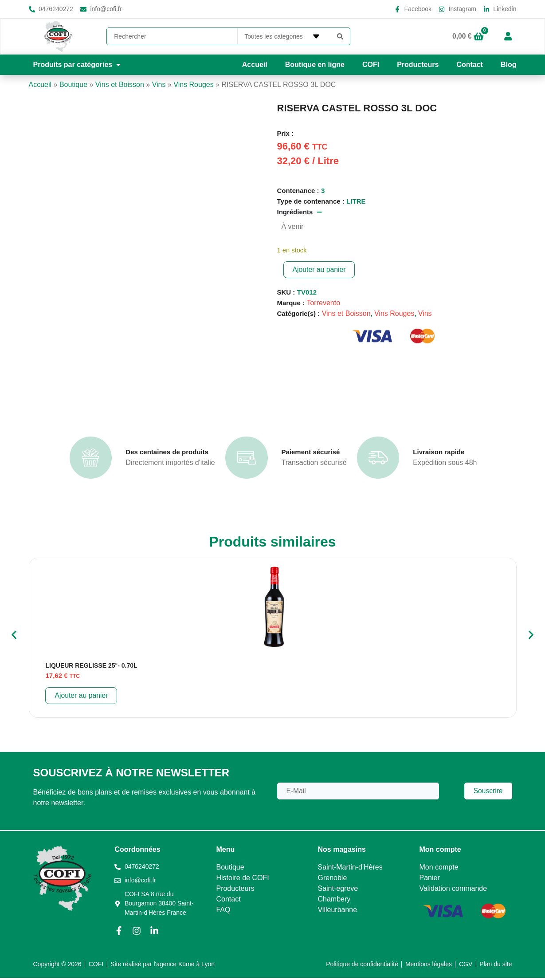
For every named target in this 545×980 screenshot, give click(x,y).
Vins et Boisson (120, 85)
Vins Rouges (193, 85)
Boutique (73, 85)
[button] (78, 65)
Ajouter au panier (320, 270)
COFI (371, 65)
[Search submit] (340, 36)
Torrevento (323, 303)
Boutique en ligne (315, 65)
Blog (509, 65)
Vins (159, 85)
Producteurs (418, 65)
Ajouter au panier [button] (82, 698)
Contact (470, 65)
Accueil (255, 65)
